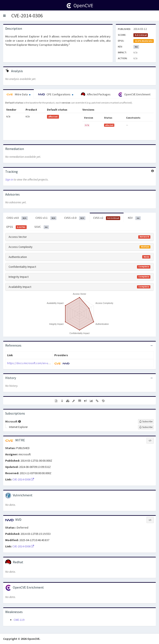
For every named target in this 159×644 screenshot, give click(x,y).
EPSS (17, 227)
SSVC (42, 227)
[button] (4, 16)
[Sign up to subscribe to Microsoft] (146, 421)
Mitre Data (18, 94)
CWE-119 (19, 620)
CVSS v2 (107, 218)
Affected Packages (96, 95)
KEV (134, 218)
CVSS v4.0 (17, 218)
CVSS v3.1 (46, 218)
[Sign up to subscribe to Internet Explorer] (146, 427)
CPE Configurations (56, 94)
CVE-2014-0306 (27, 16)
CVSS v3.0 (75, 218)
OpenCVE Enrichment (134, 95)
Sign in (9, 179)
